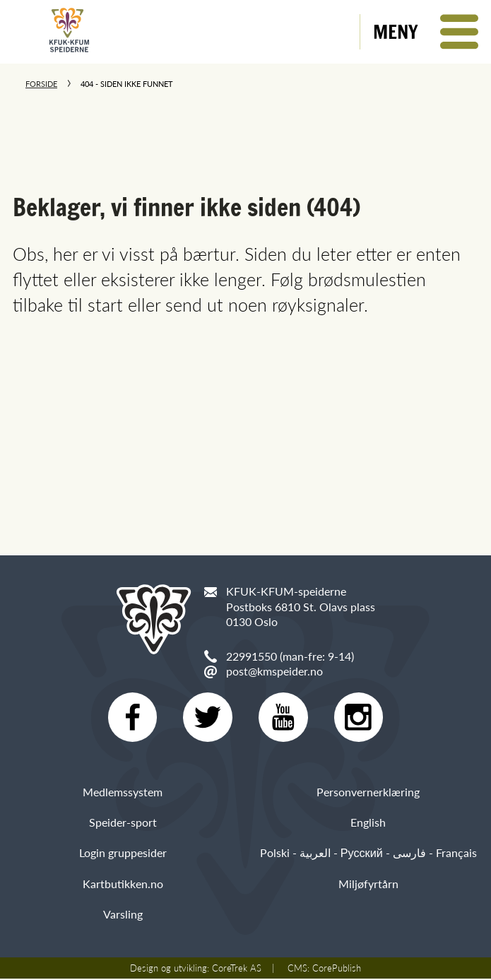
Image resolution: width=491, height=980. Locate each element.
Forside (41, 84)
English (368, 824)
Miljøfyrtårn (368, 885)
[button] (426, 32)
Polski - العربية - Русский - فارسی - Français (368, 855)
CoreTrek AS (237, 969)
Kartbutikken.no (123, 885)
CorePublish (337, 969)
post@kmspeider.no (274, 671)
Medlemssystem (123, 793)
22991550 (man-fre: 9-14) (290, 656)
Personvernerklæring (368, 793)
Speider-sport (123, 824)
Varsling (123, 915)
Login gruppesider (123, 855)
